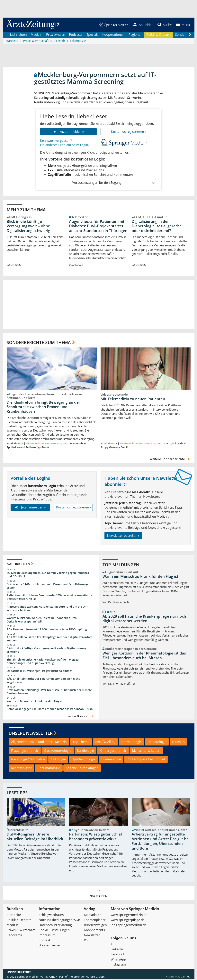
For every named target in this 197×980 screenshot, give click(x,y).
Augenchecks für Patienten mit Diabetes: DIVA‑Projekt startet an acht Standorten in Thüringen (98, 227)
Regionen (135, 35)
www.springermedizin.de (129, 916)
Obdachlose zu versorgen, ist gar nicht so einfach (40, 671)
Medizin (36, 35)
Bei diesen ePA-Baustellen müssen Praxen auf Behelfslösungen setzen (49, 586)
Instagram (118, 965)
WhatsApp (118, 960)
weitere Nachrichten (81, 716)
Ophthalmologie (84, 760)
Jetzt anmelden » (68, 132)
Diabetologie (157, 742)
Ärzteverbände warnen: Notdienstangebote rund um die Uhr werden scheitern (47, 609)
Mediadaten (93, 916)
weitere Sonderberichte (170, 460)
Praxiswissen (56, 35)
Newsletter (92, 936)
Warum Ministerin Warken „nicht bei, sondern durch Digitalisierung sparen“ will (42, 620)
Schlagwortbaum (51, 916)
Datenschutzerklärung (55, 926)
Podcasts (76, 35)
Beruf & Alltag (105, 742)
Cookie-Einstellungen (54, 931)
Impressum (47, 936)
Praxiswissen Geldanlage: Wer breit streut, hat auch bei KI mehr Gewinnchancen (49, 692)
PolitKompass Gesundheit (146, 760)
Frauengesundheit (25, 751)
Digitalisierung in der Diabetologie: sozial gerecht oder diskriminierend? (156, 227)
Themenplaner (95, 921)
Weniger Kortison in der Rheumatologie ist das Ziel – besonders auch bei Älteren (144, 656)
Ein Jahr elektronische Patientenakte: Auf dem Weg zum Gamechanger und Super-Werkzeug (44, 662)
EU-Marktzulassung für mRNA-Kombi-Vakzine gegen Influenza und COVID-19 (48, 575)
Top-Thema (81, 742)
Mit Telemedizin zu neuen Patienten (133, 399)
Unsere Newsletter (31, 734)
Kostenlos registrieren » (129, 132)
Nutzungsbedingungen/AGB (59, 921)
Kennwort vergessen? (56, 141)
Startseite (14, 916)
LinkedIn (117, 950)
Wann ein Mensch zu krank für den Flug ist (35, 702)
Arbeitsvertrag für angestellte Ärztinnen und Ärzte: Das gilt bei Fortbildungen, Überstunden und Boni (161, 842)
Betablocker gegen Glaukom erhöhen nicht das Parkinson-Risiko (50, 709)
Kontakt (45, 941)
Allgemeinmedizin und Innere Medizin (39, 742)
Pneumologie (111, 760)
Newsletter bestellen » (123, 536)
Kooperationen (113, 35)
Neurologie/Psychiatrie (28, 760)
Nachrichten (18, 35)
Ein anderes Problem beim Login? (65, 146)
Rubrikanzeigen (95, 926)
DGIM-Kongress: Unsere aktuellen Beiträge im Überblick (35, 837)
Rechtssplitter (21, 769)
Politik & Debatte (159, 35)
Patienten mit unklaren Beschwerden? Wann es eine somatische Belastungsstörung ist (49, 598)
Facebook (118, 955)
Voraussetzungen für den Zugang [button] (113, 183)
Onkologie (58, 760)
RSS (87, 941)
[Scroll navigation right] (190, 35)
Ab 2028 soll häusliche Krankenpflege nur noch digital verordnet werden (50, 639)
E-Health (178, 742)
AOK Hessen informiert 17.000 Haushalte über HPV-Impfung (47, 630)
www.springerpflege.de (128, 921)
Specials (92, 35)
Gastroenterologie (58, 751)
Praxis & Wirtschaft (21, 931)
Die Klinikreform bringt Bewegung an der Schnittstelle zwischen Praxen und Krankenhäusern (43, 408)
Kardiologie (85, 751)
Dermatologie (131, 742)
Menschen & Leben (146, 751)
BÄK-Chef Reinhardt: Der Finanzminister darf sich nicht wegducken (43, 681)
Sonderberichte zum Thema (39, 343)
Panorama (14, 936)
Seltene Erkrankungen (82, 769)
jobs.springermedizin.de (129, 926)
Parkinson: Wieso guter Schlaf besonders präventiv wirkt (96, 837)
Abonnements (94, 931)
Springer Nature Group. (89, 977)
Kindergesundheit (113, 751)
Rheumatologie (49, 769)
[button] (182, 25)
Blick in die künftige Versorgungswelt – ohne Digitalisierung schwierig (28, 227)
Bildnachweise (49, 946)
